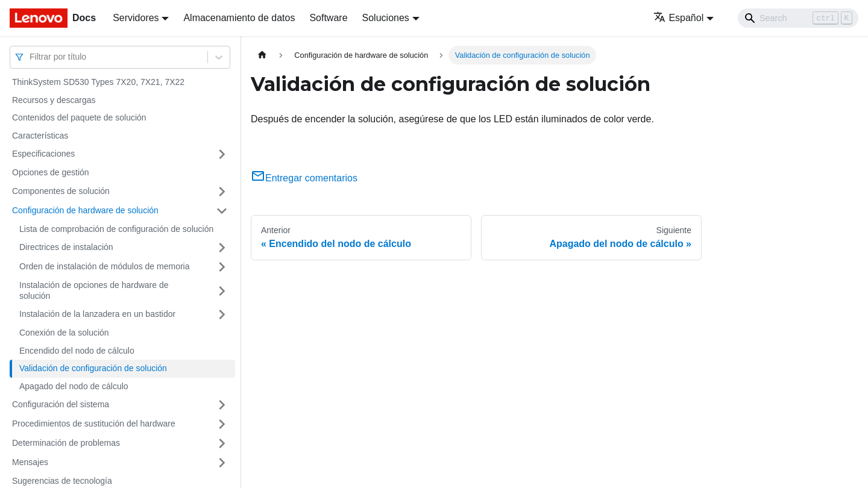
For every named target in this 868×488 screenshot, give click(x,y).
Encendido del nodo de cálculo (77, 351)
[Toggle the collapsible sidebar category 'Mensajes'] (222, 463)
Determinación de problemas (66, 443)
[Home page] (262, 55)
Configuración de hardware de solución (85, 210)
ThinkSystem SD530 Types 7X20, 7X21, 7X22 (98, 82)
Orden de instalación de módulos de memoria (105, 266)
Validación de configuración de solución (93, 368)
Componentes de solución (61, 191)
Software (328, 18)
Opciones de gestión (51, 172)
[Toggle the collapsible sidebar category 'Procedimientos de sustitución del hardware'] (222, 424)
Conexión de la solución (64, 333)
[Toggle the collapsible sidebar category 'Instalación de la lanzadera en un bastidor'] (222, 314)
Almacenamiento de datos (239, 18)
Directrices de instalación (66, 247)
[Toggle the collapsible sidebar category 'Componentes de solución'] (222, 192)
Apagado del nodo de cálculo (74, 386)
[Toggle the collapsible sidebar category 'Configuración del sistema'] (222, 405)
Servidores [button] (136, 18)
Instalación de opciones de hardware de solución (94, 290)
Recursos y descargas (54, 100)
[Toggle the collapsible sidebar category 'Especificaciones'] (222, 154)
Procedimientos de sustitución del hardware (94, 424)
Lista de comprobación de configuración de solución (116, 229)
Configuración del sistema (61, 404)
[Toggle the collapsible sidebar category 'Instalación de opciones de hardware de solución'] (222, 291)
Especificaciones (43, 154)
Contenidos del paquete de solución (79, 117)
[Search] (798, 18)
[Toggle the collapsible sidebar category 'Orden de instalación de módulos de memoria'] (222, 267)
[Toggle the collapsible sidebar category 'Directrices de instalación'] (222, 248)
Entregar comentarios (304, 178)
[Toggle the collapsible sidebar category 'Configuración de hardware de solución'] (222, 211)
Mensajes (30, 462)
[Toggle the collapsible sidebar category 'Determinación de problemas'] (222, 443)
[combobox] (31, 57)
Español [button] (678, 18)
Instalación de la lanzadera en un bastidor (97, 314)
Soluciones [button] (386, 18)
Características (40, 136)
